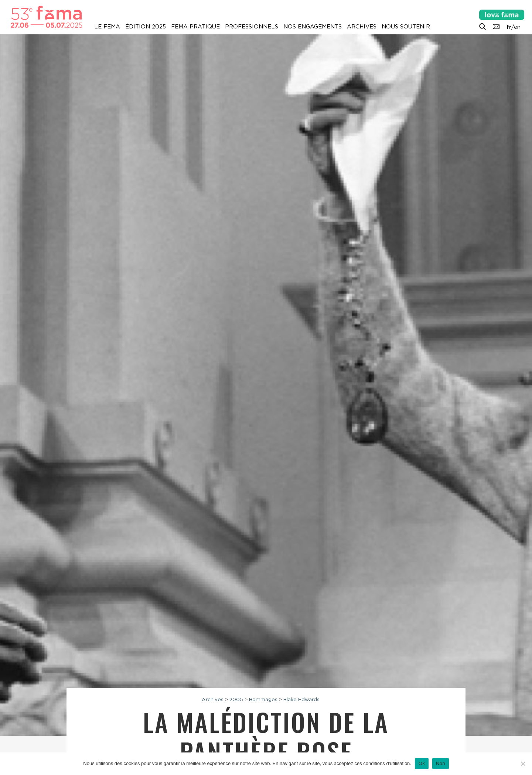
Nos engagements (313, 27)
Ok (422, 763)
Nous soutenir (406, 27)
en (517, 27)
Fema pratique (195, 27)
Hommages (263, 699)
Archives (362, 27)
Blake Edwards (301, 699)
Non (441, 763)
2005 (236, 699)
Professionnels (252, 27)
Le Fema (107, 27)
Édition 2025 (146, 27)
